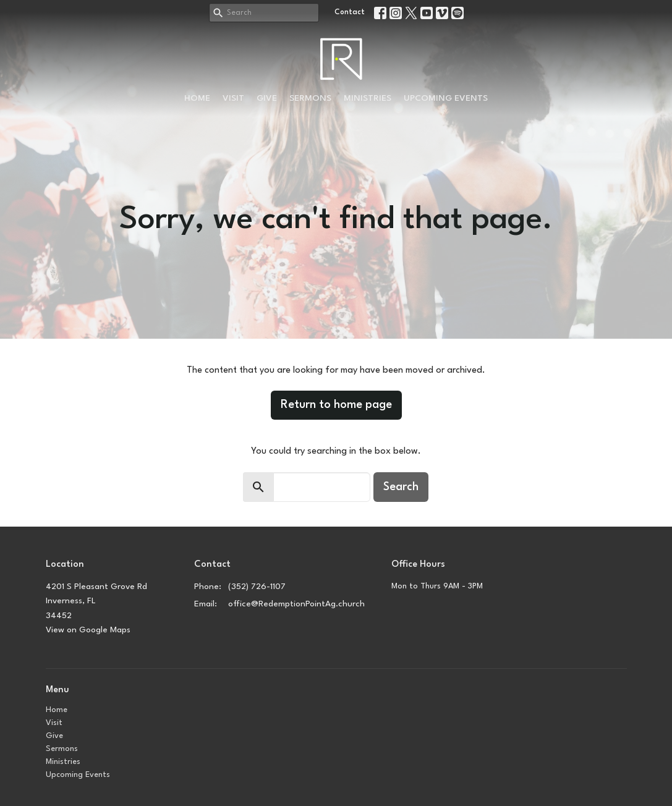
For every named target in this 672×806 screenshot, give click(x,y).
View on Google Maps (88, 630)
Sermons (310, 98)
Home (197, 98)
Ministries (368, 98)
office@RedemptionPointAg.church (296, 604)
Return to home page (336, 405)
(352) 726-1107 (257, 587)
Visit (233, 98)
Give (267, 98)
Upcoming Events (446, 98)
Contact (350, 12)
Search (401, 487)
